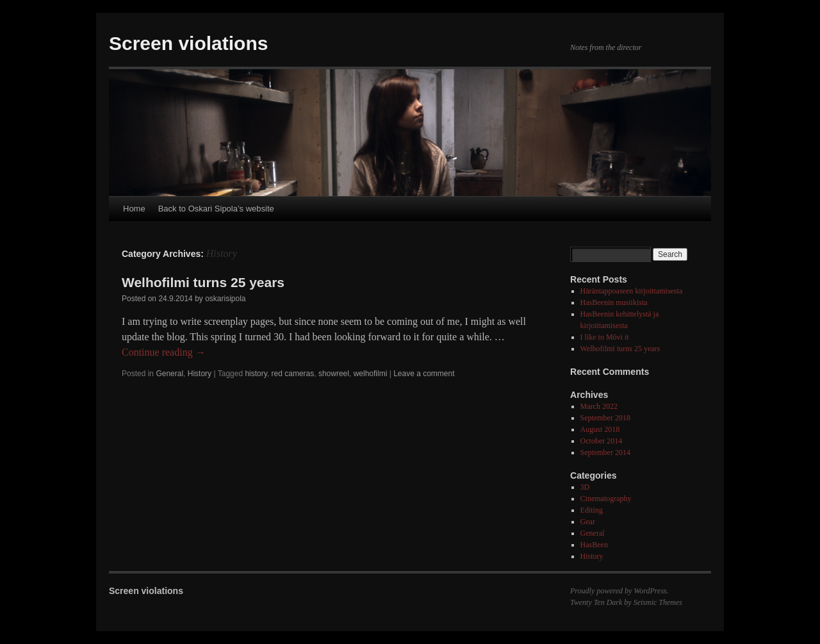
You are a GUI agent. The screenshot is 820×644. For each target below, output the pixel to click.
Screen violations (188, 43)
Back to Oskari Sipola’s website (216, 209)
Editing (592, 510)
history (256, 374)
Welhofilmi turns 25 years (203, 282)
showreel (334, 374)
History (200, 374)
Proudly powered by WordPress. (619, 591)
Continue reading (164, 352)
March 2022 (599, 406)
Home (134, 209)
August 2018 (600, 429)
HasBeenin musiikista (614, 302)
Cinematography (606, 499)
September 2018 (605, 418)
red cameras (293, 374)
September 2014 (605, 452)
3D (585, 487)
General (169, 374)
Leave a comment (424, 374)
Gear (588, 522)
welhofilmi (371, 374)
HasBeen (594, 545)
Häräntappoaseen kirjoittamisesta (632, 291)
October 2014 (602, 441)
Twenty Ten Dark (596, 602)
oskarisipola (225, 299)
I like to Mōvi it (605, 337)
